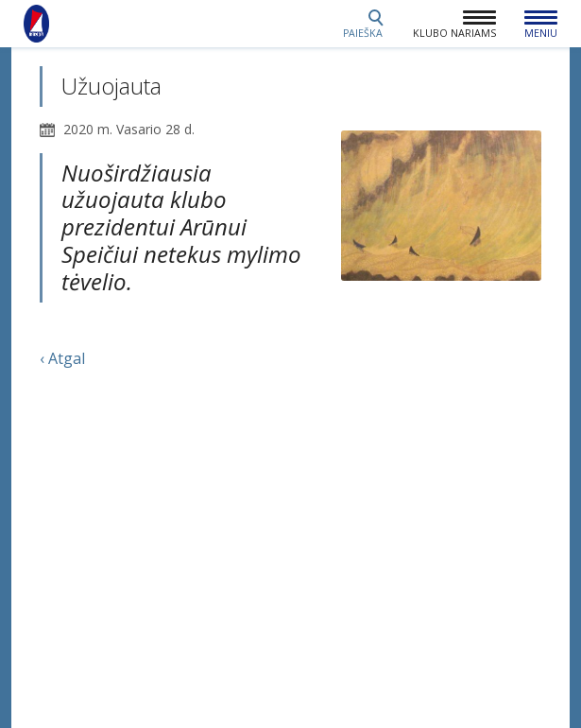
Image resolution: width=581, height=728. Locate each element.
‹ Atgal (62, 358)
